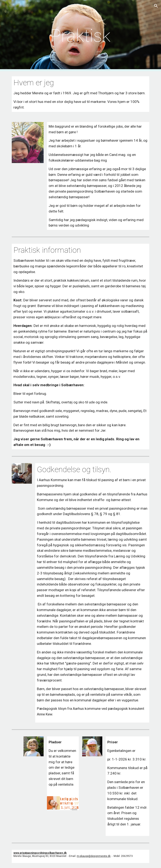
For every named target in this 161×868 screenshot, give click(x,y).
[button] (156, 6)
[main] (80, 36)
